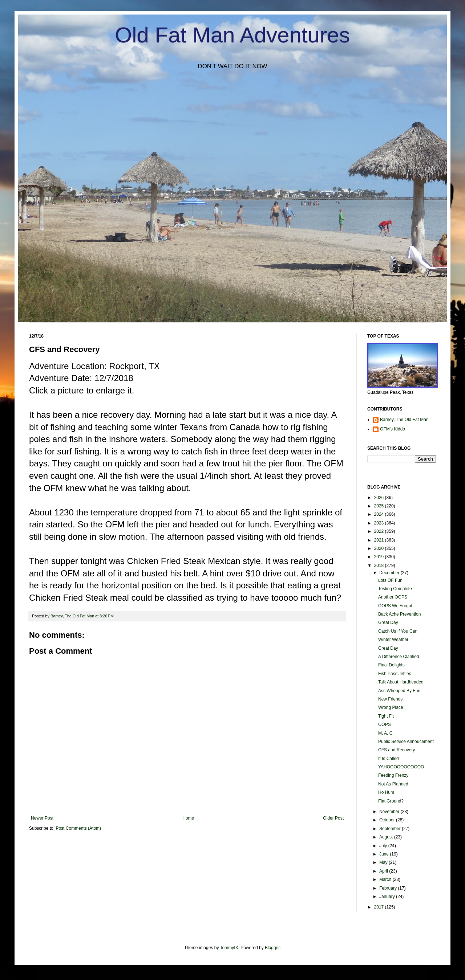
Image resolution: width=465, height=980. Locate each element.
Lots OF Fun (390, 580)
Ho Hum (386, 792)
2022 (380, 531)
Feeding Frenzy (393, 775)
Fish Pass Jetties (395, 674)
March (386, 879)
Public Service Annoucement (406, 742)
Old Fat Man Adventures (233, 35)
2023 (380, 523)
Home (188, 818)
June (385, 854)
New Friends (390, 699)
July (384, 846)
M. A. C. (386, 733)
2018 (380, 565)
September (391, 829)
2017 (380, 907)
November (390, 812)
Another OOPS (393, 597)
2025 (380, 506)
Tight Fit (386, 716)
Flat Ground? (391, 801)
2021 (380, 540)
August (387, 837)
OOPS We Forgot (395, 606)
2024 (380, 514)
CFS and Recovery (397, 750)
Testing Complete (395, 589)
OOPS (385, 724)
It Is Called (389, 759)
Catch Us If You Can (398, 631)
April (384, 871)
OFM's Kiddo (393, 429)
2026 (380, 498)
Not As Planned (393, 784)
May (384, 862)
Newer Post (42, 818)
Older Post (333, 818)
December (390, 573)
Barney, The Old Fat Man (404, 420)
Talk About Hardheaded (401, 682)
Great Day (388, 622)
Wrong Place (391, 707)
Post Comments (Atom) (78, 828)
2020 (380, 548)
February (389, 888)
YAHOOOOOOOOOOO (401, 767)
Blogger (272, 948)
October (388, 820)
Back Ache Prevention (399, 614)
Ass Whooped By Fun (399, 691)
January (388, 897)
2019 (380, 557)
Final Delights (391, 665)
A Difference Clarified (399, 657)
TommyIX (229, 948)
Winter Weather (393, 640)
